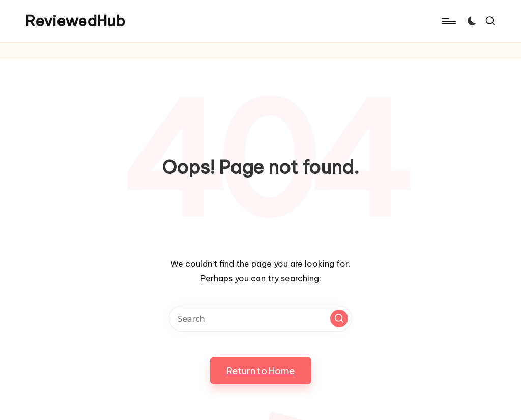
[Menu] (448, 21)
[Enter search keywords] (260, 319)
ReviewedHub (75, 21)
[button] (339, 319)
